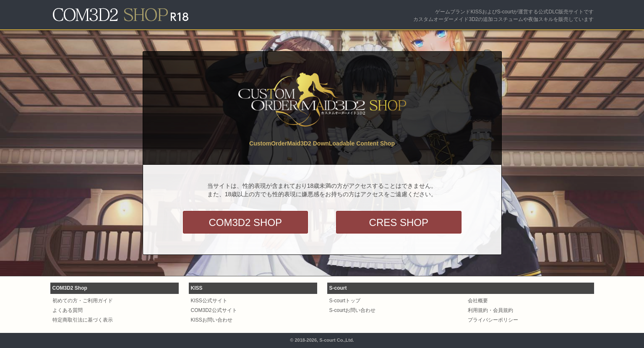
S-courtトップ (345, 301)
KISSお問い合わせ (212, 320)
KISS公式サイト (209, 301)
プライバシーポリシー (493, 320)
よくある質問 (68, 310)
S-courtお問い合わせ (353, 310)
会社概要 (478, 301)
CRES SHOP (399, 222)
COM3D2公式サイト (214, 310)
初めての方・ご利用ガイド (83, 301)
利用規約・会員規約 (490, 310)
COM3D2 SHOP (245, 222)
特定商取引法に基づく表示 (83, 320)
